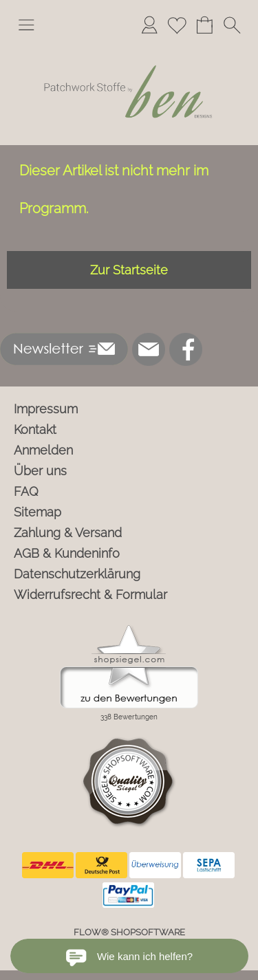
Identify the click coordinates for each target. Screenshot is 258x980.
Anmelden (43, 450)
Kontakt (35, 429)
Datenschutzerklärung (77, 574)
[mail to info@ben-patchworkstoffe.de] (149, 349)
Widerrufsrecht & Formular (90, 595)
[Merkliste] (177, 25)
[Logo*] (129, 47)
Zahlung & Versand (68, 533)
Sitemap (37, 512)
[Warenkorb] (204, 25)
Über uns (40, 471)
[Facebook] (186, 349)
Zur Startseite (129, 270)
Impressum (46, 409)
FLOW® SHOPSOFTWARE (129, 932)
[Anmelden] (149, 25)
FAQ (26, 491)
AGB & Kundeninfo (67, 553)
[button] (26, 25)
